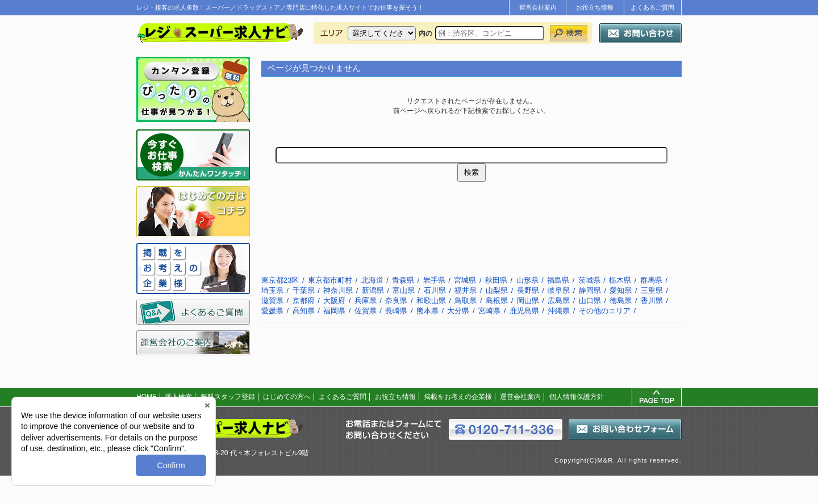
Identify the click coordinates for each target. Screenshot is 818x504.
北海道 (372, 280)
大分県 (458, 311)
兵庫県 (366, 301)
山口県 (590, 301)
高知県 (304, 311)
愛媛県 (272, 311)
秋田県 (496, 280)
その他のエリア (605, 311)
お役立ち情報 (595, 7)
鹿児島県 (524, 311)
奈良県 (396, 301)
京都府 (304, 301)
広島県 (559, 301)
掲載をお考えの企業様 (458, 397)
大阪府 (334, 301)
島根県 (497, 301)
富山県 (404, 290)
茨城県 (589, 280)
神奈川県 (338, 290)
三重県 (652, 290)
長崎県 (396, 311)
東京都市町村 (330, 280)
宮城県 (465, 280)
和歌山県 (431, 301)
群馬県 (651, 280)
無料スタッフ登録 (228, 397)
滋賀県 (272, 301)
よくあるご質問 (652, 7)
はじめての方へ (287, 397)
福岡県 (334, 311)
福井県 (466, 290)
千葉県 (304, 290)
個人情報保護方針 (577, 397)
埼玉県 (272, 290)
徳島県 (621, 301)
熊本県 (427, 311)
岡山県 (528, 301)
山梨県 (497, 290)
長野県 (528, 290)
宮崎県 (489, 311)
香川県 (652, 301)
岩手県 (434, 280)
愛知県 (621, 290)
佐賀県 (366, 311)
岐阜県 (559, 290)
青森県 (403, 280)
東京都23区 (280, 280)
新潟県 (373, 290)
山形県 (527, 280)
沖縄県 (559, 311)
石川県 (435, 290)
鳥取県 (466, 301)
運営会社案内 (538, 7)
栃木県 (620, 280)
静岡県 (590, 290)
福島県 (558, 280)
